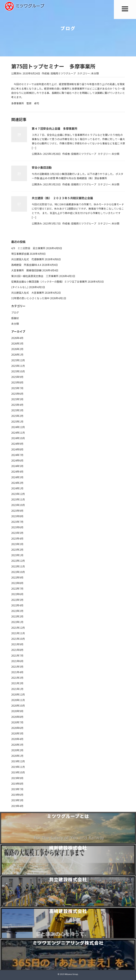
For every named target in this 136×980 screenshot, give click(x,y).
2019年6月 (17, 795)
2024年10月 (18, 438)
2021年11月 (18, 633)
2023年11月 (18, 499)
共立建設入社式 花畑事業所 (28, 259)
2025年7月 (17, 388)
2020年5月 (17, 733)
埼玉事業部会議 (20, 254)
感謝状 (15, 318)
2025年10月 (18, 371)
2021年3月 (17, 678)
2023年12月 (18, 494)
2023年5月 (17, 533)
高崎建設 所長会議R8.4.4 (26, 265)
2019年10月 (18, 772)
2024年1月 (17, 488)
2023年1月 (17, 555)
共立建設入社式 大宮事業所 (28, 293)
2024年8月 (17, 449)
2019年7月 (17, 789)
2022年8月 (17, 583)
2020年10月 (18, 705)
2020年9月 (17, 711)
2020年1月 (17, 756)
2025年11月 (18, 366)
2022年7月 (17, 588)
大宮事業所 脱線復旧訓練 (26, 270)
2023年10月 (18, 505)
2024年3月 (17, 477)
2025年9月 (17, 377)
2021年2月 (17, 683)
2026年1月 (17, 354)
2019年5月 (17, 800)
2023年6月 (17, 527)
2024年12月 (18, 427)
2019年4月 (17, 806)
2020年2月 (17, 750)
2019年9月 (17, 778)
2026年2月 (17, 349)
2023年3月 (17, 544)
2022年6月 (17, 594)
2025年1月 (17, 421)
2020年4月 (17, 739)
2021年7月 (17, 655)
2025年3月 (17, 410)
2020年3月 (17, 745)
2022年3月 (17, 611)
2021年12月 (18, 628)
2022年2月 (17, 616)
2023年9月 (17, 511)
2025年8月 (17, 382)
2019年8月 (17, 784)
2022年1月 (17, 622)
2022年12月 (18, 561)
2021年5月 (17, 667)
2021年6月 (17, 661)
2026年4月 (17, 338)
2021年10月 (18, 639)
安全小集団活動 (42, 167)
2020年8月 (17, 717)
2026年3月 (17, 343)
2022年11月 (18, 566)
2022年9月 (17, 577)
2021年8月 (17, 650)
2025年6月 (17, 394)
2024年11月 (18, 433)
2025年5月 (17, 399)
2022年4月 (17, 605)
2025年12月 (18, 360)
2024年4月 (17, 471)
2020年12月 (18, 694)
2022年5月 (17, 600)
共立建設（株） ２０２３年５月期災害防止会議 (62, 198)
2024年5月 (17, 466)
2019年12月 (18, 761)
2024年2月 (17, 483)
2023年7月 (17, 522)
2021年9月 (17, 644)
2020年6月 (17, 728)
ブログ (15, 312)
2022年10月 (18, 572)
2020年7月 (17, 722)
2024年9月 (17, 444)
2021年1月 (17, 689)
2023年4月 (17, 538)
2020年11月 (18, 700)
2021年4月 (17, 672)
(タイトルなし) (20, 287)
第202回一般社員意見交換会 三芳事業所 (35, 276)
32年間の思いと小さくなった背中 (30, 298)
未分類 (95, 73)
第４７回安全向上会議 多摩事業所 (54, 128)
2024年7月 (17, 455)
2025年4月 (17, 405)
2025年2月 (17, 416)
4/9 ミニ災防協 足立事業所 (28, 248)
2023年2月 (17, 550)
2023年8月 (17, 516)
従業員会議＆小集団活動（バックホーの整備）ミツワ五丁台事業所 (49, 281)
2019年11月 (18, 767)
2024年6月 (17, 460)
